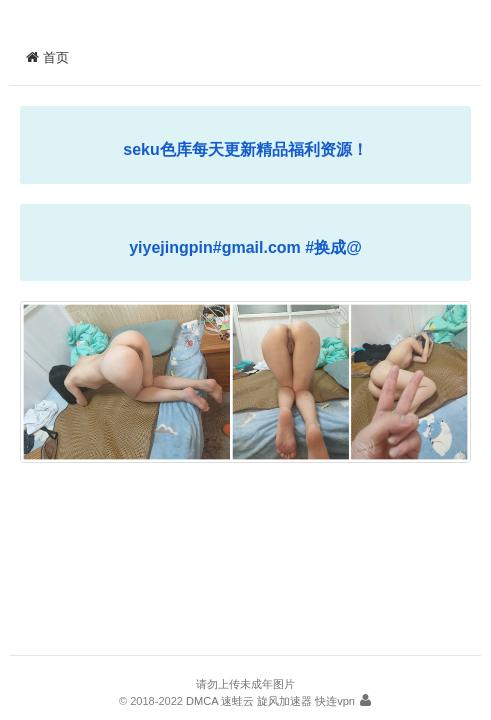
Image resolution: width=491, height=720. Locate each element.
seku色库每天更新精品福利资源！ (245, 149)
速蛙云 (237, 701)
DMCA (202, 701)
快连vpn (335, 701)
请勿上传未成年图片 (245, 684)
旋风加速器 (284, 701)
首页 (47, 57)
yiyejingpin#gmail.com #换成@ (245, 247)
